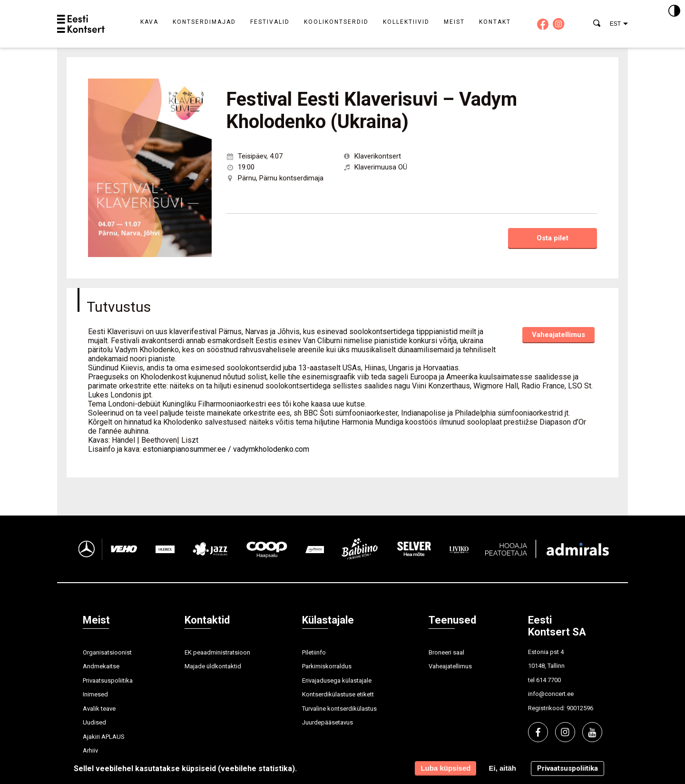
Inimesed (95, 694)
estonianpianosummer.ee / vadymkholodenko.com (226, 449)
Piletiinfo (314, 652)
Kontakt (495, 22)
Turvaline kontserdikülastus (339, 709)
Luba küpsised (445, 768)
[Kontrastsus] (674, 11)
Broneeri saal (446, 652)
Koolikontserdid (336, 22)
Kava (149, 22)
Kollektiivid (406, 22)
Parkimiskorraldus (327, 666)
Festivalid (270, 22)
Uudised (94, 722)
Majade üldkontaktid (213, 666)
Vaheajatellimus (558, 335)
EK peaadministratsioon (217, 652)
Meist (454, 22)
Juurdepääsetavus (328, 722)
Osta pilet (553, 238)
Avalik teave (99, 709)
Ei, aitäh (502, 768)
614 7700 (548, 680)
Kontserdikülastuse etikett (338, 694)
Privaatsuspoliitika (108, 680)
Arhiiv (90, 750)
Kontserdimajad (204, 22)
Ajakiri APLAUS (104, 737)
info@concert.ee (551, 694)
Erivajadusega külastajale (337, 680)
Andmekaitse (101, 666)
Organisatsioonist (107, 652)
